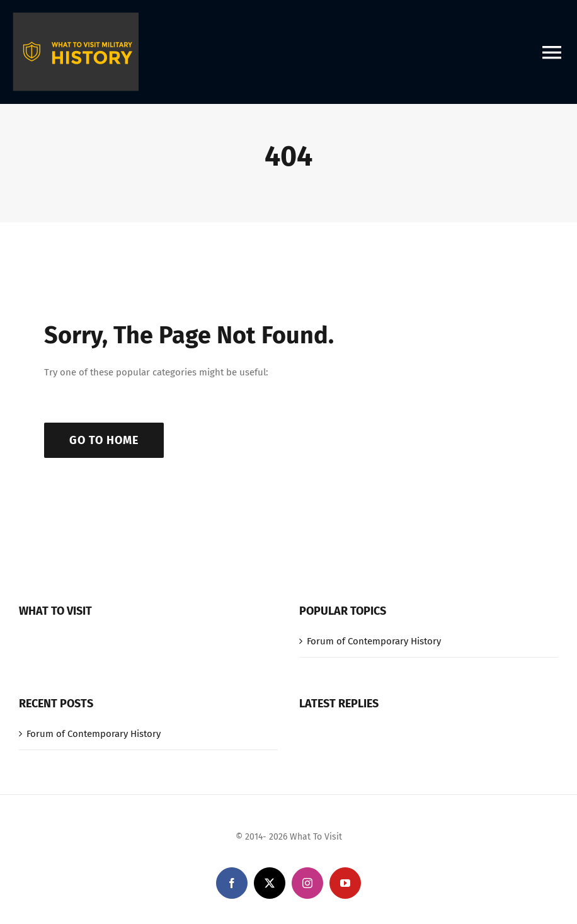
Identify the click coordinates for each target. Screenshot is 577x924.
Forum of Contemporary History (374, 641)
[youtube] (345, 883)
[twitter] (270, 883)
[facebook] (232, 883)
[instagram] (307, 883)
